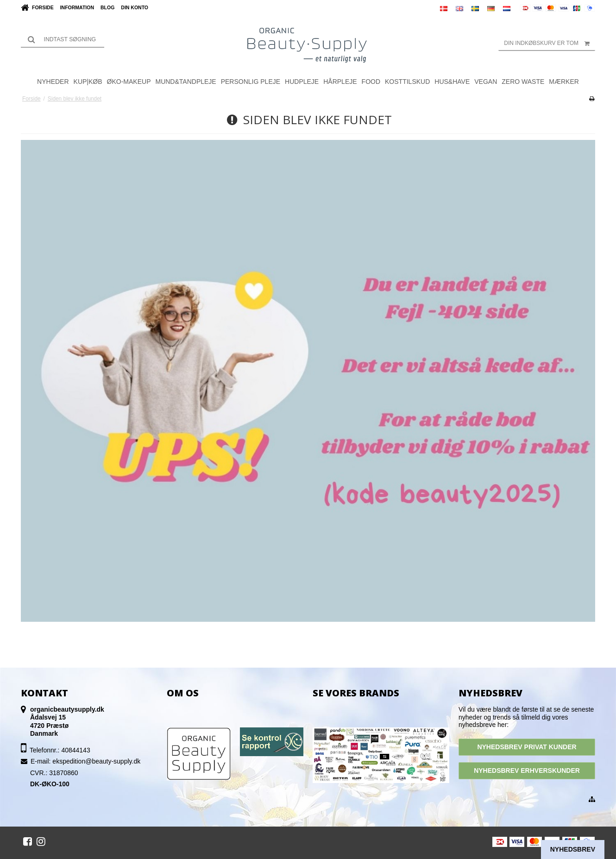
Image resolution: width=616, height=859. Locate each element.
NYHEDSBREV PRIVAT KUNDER (527, 747)
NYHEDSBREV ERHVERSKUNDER (527, 771)
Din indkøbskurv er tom (550, 43)
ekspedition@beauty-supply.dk (96, 761)
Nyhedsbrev (573, 849)
